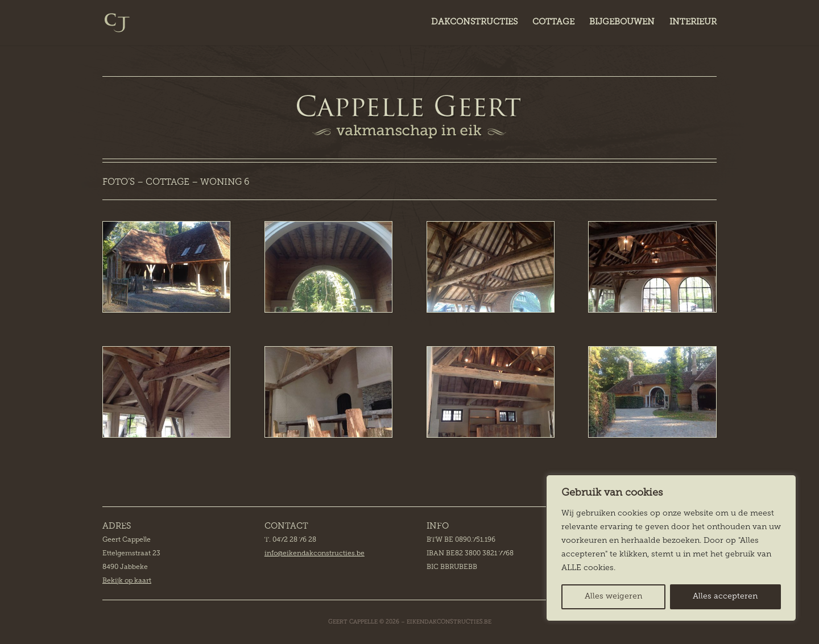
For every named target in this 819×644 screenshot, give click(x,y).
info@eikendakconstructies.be (315, 554)
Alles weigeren (613, 597)
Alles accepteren (725, 597)
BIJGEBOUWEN (622, 23)
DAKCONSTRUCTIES (474, 23)
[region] (671, 548)
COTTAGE (553, 23)
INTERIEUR (693, 23)
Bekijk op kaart (127, 581)
